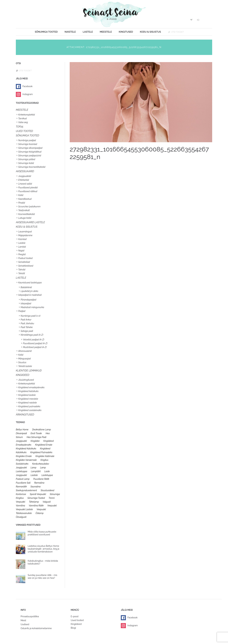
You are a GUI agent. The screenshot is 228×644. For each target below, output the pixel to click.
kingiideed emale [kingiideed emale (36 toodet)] (44, 445)
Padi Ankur (26, 320)
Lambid (22, 247)
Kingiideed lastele (27, 395)
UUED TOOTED (24, 131)
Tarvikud (22, 118)
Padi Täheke (27, 327)
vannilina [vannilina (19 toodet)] (20, 506)
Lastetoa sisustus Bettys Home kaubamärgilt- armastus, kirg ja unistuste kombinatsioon (43, 549)
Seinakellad (24, 262)
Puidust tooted (25, 258)
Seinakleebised (26, 266)
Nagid (21, 251)
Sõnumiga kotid (26, 163)
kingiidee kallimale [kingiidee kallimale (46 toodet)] (45, 456)
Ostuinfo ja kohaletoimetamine (36, 628)
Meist (23, 620)
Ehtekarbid (24, 180)
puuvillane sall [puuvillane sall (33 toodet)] (23, 483)
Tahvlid (22, 270)
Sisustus (22, 362)
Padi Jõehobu (27, 323)
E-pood (75, 616)
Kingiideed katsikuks (28, 391)
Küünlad (22, 239)
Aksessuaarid (25, 171)
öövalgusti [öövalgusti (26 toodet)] (21, 517)
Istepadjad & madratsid (30, 295)
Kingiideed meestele (28, 399)
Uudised (25, 624)
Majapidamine (25, 235)
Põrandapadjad (28, 300)
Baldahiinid (26, 287)
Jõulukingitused (26, 380)
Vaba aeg (23, 122)
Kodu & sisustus (150, 32)
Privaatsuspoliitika (30, 616)
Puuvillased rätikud (28, 191)
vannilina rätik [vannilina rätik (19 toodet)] (36, 506)
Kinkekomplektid (27, 115)
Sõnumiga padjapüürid (30, 156)
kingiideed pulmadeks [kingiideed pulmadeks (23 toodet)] (41, 452)
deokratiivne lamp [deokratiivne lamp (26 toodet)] (41, 430)
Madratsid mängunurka (32, 307)
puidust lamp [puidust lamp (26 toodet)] (23, 479)
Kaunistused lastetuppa (30, 283)
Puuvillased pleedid (28, 188)
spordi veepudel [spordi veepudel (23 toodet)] (38, 494)
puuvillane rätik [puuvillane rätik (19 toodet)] (41, 479)
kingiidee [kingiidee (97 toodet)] (35, 441)
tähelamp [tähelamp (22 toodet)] (34, 502)
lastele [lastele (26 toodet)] (34, 475)
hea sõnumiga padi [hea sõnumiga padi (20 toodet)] (36, 437)
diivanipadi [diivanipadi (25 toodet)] (21, 433)
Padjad (22, 311)
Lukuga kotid (25, 218)
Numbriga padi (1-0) (30, 316)
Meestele (106, 32)
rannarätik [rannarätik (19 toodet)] (21, 487)
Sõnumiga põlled (27, 159)
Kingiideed (76, 624)
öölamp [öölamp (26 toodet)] (40, 513)
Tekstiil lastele (25, 366)
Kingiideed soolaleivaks (30, 410)
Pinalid (22, 203)
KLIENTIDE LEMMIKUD (29, 371)
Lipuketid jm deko (29, 291)
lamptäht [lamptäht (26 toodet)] (36, 471)
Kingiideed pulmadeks (29, 406)
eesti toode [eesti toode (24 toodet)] (36, 433)
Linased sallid (25, 184)
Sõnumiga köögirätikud (30, 152)
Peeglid (22, 254)
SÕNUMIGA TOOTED (27, 135)
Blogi (73, 628)
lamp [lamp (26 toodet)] (33, 468)
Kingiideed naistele (28, 403)
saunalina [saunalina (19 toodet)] (36, 487)
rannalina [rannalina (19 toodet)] (39, 483)
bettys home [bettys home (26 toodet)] (22, 430)
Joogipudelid (25, 176)
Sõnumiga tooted (46, 32)
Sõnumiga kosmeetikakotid (32, 167)
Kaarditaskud (25, 199)
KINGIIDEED (23, 375)
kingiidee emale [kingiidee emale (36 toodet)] (24, 456)
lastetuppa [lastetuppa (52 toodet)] (47, 475)
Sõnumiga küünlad (28, 144)
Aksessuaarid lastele (30, 222)
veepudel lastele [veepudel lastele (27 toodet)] (24, 509)
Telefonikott (24, 210)
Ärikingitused (25, 415)
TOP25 (20, 127)
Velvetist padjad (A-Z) (34, 340)
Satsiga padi (27, 331)
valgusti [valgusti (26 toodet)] (47, 502)
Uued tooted (77, 620)
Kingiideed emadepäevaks (31, 387)
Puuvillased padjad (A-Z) (35, 343)
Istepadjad (26, 303)
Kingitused (126, 32)
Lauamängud (25, 232)
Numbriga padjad (27, 140)
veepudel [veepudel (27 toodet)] (52, 506)
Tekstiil (22, 273)
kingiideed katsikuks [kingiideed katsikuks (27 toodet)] (26, 449)
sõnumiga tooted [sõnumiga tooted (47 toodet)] (36, 498)
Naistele (70, 32)
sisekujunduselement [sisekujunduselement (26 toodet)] (26, 490)
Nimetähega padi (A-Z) (32, 335)
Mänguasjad (24, 359)
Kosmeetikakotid (26, 214)
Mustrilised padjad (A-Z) (35, 347)
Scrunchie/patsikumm (29, 207)
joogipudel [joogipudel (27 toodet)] (21, 441)
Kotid (21, 195)
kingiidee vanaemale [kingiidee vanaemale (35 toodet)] (26, 460)
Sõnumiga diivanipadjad (30, 148)
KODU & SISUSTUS (27, 227)
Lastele (88, 32)
